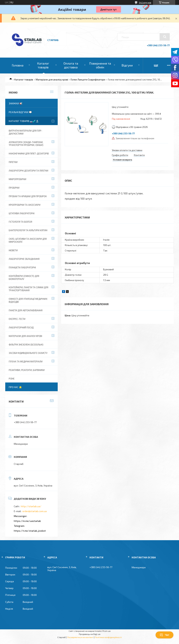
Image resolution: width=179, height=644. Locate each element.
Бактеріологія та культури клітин (28, 230)
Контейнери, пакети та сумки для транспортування (28, 289)
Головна (18, 65)
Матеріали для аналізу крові (52, 79)
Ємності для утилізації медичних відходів (28, 300)
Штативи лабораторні (22, 213)
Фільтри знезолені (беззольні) (26, 345)
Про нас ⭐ (15, 387)
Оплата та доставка (71, 65)
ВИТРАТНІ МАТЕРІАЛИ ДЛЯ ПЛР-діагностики (26, 132)
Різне (12, 379)
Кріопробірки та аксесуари (25, 205)
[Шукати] (165, 37)
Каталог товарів (43, 65)
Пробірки (14, 188)
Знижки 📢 (16, 103)
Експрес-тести (17, 319)
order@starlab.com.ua (35, 511)
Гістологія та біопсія (20, 222)
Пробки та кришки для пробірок (28, 196)
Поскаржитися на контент (80, 637)
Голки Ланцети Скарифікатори (88, 79)
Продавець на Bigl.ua (90, 634)
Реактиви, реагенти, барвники (27, 370)
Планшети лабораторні (22, 267)
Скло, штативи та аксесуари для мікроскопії (28, 240)
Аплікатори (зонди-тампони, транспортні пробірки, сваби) (26, 144)
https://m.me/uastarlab (27, 521)
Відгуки (127, 65)
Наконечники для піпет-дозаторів (29, 154)
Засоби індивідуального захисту (28, 353)
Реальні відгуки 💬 (20, 112)
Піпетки (13, 162)
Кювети (13, 250)
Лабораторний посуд (21, 327)
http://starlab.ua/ (31, 506)
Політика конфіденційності (108, 637)
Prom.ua (106, 631)
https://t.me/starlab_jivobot (30, 531)
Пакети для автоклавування (26, 310)
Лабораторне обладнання (24, 259)
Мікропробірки (17, 179)
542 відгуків (145, 2)
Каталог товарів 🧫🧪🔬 (24, 121)
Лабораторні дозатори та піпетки (28, 171)
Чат (164, 635)
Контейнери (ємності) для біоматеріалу (24, 278)
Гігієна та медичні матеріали (26, 362)
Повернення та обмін (100, 65)
